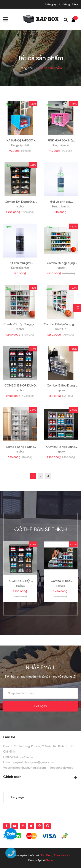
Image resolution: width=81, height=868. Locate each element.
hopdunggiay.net (62, 768)
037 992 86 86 (24, 757)
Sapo (50, 860)
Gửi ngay (41, 706)
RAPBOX (61, 329)
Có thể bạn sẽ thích (40, 529)
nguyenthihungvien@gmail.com (33, 762)
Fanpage (17, 797)
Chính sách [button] (40, 777)
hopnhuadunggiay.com (31, 768)
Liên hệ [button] (9, 737)
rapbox (20, 206)
